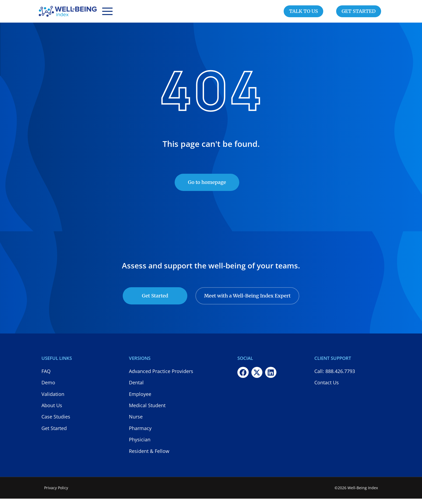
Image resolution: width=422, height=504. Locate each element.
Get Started (155, 301)
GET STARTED (359, 14)
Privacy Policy (56, 493)
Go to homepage (207, 188)
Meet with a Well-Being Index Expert (247, 301)
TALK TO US (303, 14)
